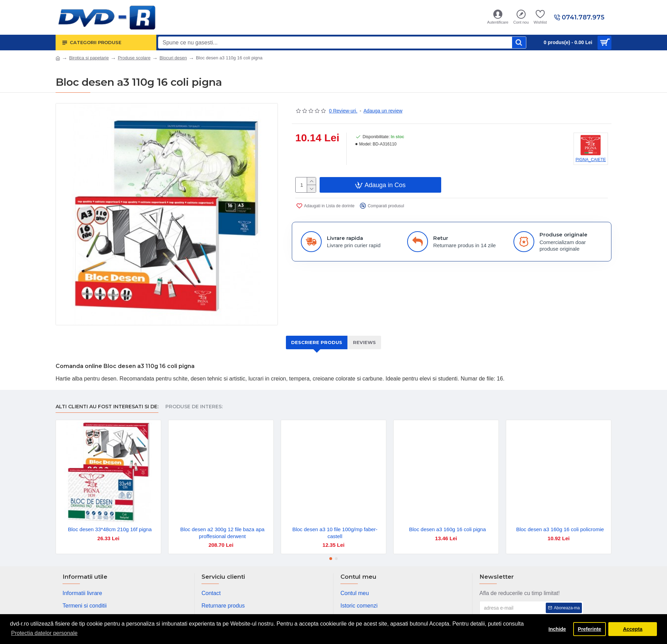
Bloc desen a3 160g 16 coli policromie (560, 529)
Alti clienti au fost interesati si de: (107, 407)
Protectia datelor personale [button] (44, 633)
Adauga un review (383, 111)
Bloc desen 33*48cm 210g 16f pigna (110, 529)
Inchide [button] (557, 629)
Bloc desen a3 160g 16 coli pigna (447, 529)
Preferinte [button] (589, 629)
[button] (331, 559)
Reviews (364, 342)
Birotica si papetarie (89, 58)
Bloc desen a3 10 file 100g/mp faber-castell (335, 533)
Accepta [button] (633, 629)
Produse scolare (134, 58)
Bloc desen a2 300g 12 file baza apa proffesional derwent (223, 533)
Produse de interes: (194, 407)
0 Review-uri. (343, 111)
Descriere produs (317, 342)
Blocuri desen (173, 58)
